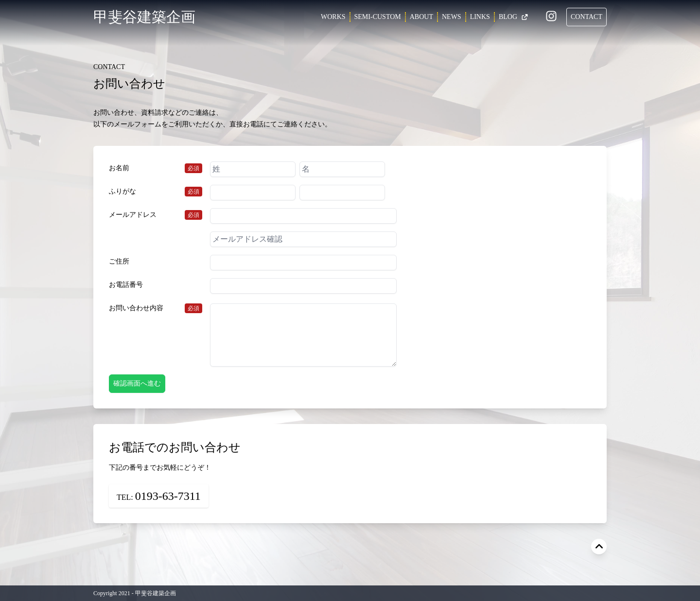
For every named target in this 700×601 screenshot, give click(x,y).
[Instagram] (551, 18)
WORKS (333, 17)
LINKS (480, 17)
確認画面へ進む (137, 383)
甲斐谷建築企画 (144, 17)
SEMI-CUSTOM (378, 17)
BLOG (514, 17)
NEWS (452, 17)
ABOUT (421, 17)
